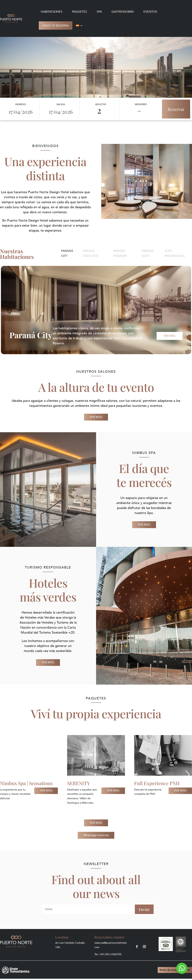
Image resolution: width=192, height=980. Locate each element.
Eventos (150, 12)
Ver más (170, 336)
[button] (4, 775)
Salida (61, 104)
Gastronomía (123, 12)
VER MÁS (96, 417)
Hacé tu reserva (56, 26)
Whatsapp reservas (96, 835)
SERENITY (79, 783)
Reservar (176, 109)
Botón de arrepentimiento (175, 970)
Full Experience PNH (157, 783)
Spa (99, 12)
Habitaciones (52, 12)
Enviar (144, 909)
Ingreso (21, 104)
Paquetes (79, 12)
